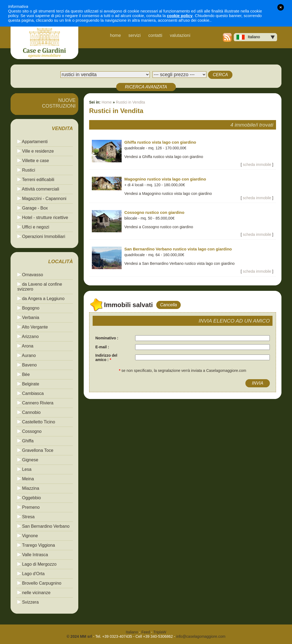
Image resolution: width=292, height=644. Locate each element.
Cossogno (30, 431)
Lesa (24, 469)
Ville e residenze (36, 151)
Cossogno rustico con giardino (154, 212)
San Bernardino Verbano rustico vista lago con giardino (178, 249)
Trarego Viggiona (36, 545)
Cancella (168, 305)
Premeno (28, 507)
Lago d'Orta (31, 574)
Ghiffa (25, 441)
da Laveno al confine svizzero (40, 287)
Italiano (248, 37)
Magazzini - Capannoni (42, 199)
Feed (146, 632)
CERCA (220, 75)
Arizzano (28, 337)
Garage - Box (33, 208)
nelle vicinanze (34, 593)
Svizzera (28, 602)
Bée (24, 374)
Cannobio (29, 412)
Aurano (27, 355)
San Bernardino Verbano (43, 526)
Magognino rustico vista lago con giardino (165, 179)
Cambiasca (30, 393)
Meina (26, 479)
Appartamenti (33, 142)
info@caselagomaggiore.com (201, 636)
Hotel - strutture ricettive (43, 218)
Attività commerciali (38, 189)
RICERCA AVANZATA (146, 87)
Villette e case (33, 161)
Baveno (27, 365)
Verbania (28, 318)
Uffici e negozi (33, 227)
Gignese (28, 460)
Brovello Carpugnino (39, 583)
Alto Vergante (33, 327)
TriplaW (160, 632)
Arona (25, 346)
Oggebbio (29, 498)
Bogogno (28, 308)
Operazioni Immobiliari (41, 236)
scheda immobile (257, 165)
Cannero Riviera (35, 403)
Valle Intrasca (33, 555)
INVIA (258, 383)
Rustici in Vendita (130, 102)
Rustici (26, 170)
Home (107, 102)
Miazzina (28, 488)
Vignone (28, 536)
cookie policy (180, 16)
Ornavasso (30, 275)
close (281, 7)
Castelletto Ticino (36, 422)
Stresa (26, 517)
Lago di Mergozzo (37, 564)
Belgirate (28, 384)
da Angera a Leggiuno (41, 299)
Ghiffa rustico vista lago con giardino (160, 142)
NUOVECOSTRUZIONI (59, 103)
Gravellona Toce (35, 450)
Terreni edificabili (36, 180)
